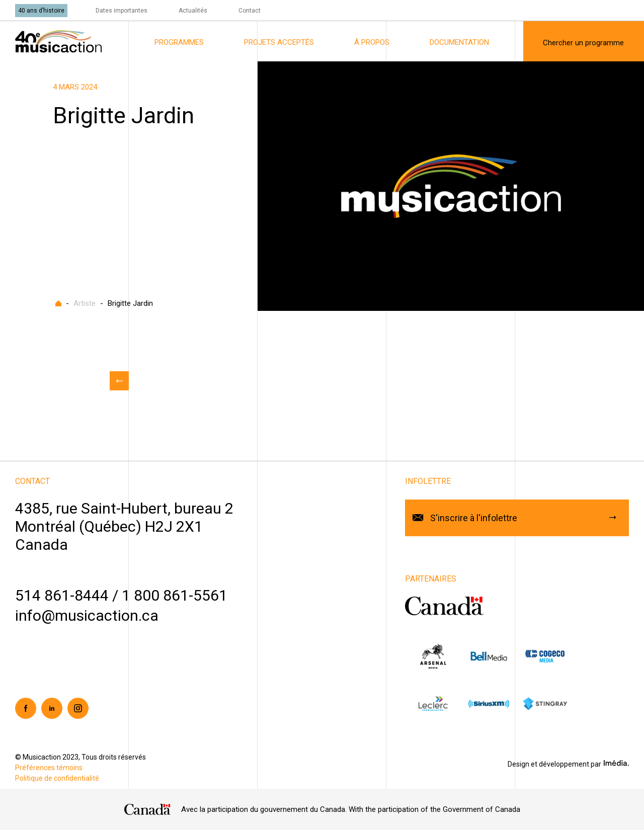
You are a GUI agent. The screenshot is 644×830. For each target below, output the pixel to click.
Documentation (459, 42)
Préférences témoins (49, 768)
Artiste (85, 303)
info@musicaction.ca (87, 615)
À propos (372, 42)
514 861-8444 (62, 595)
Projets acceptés (279, 42)
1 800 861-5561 (175, 595)
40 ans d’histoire (41, 11)
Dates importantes (122, 11)
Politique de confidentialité (57, 778)
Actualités (193, 11)
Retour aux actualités (119, 381)
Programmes (179, 42)
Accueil (58, 303)
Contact (250, 11)
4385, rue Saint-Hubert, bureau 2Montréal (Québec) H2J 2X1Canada (124, 526)
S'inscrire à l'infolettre (474, 518)
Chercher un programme (583, 43)
